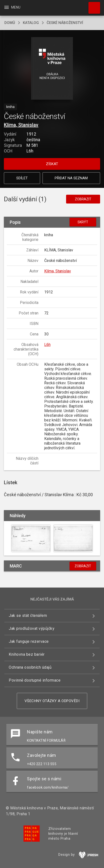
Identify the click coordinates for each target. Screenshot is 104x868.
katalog (31, 23)
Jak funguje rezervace (29, 641)
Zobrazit (83, 199)
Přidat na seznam (71, 178)
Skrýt (83, 222)
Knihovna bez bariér (27, 654)
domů (10, 23)
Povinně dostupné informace (35, 680)
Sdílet (22, 178)
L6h (47, 345)
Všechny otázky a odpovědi (52, 701)
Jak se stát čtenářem (28, 616)
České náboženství (65, 23)
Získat (52, 164)
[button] (52, 69)
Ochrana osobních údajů (30, 667)
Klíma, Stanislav (21, 125)
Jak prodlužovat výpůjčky (32, 628)
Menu (12, 7)
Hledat (92, 5)
